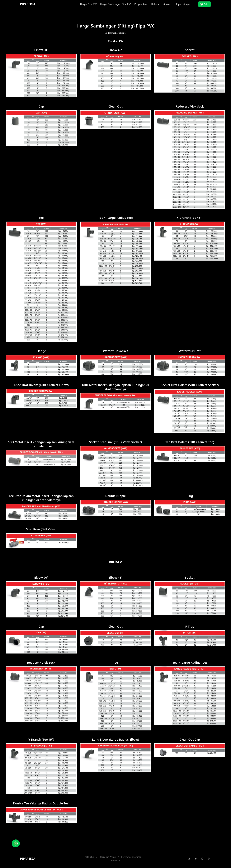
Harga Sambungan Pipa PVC (116, 4)
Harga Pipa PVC (89, 4)
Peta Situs (89, 857)
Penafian (115, 860)
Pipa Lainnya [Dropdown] (185, 4)
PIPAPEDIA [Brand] (28, 4)
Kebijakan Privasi (108, 857)
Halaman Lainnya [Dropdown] (162, 4)
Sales (204, 4)
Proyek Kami (141, 4)
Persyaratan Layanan (131, 857)
